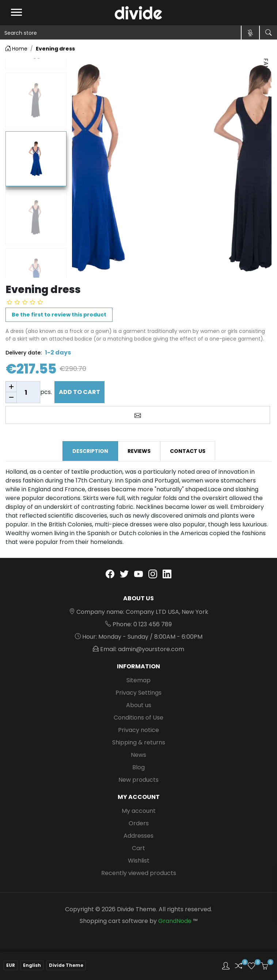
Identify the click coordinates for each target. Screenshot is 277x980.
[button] (226, 966)
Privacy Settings (138, 693)
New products (138, 780)
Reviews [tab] (139, 451)
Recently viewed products (139, 873)
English (32, 965)
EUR (11, 965)
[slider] (25, 302)
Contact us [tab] (188, 451)
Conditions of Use (138, 718)
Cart (138, 848)
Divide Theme (66, 965)
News (138, 755)
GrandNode (175, 921)
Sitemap (138, 680)
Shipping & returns (139, 742)
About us (139, 705)
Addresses (138, 836)
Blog (138, 767)
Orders (139, 823)
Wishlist (139, 861)
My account (139, 811)
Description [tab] (90, 451)
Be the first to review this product (59, 315)
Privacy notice (138, 730)
